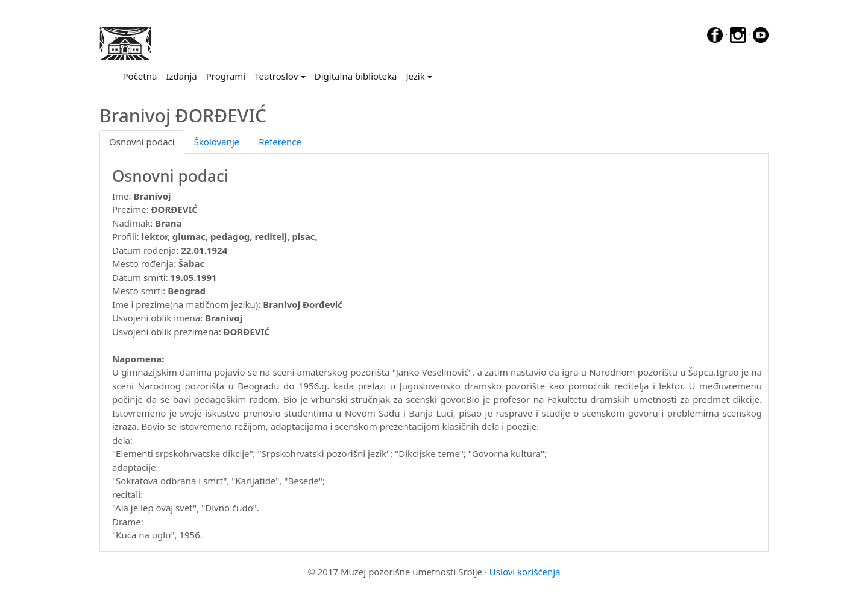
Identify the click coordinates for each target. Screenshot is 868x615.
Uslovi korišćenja (525, 572)
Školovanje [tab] (217, 142)
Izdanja (181, 76)
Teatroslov (276, 76)
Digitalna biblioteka (356, 76)
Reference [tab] (280, 142)
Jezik (415, 76)
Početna (142, 75)
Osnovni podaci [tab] (142, 142)
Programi (226, 76)
